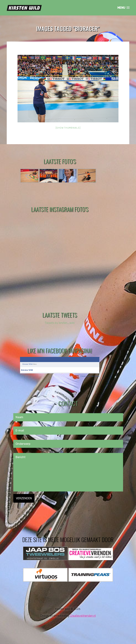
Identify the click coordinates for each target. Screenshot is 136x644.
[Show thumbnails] (68, 128)
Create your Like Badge (90, 376)
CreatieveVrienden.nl (83, 616)
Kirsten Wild (28, 364)
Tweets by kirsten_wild (60, 323)
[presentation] (40, 510)
